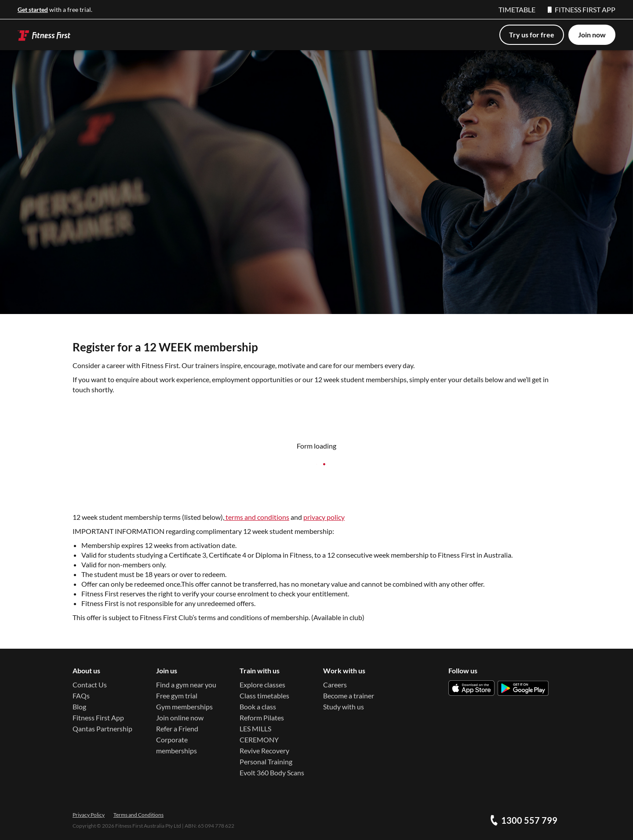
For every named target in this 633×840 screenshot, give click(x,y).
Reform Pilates (262, 718)
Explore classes (262, 685)
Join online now (180, 718)
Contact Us (90, 685)
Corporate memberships (176, 745)
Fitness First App (98, 718)
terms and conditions (257, 517)
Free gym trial (177, 696)
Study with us (344, 707)
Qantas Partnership (102, 729)
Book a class (258, 707)
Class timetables (264, 696)
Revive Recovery (264, 751)
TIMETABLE (517, 9)
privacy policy (324, 517)
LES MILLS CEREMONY (259, 734)
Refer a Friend (177, 729)
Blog (79, 707)
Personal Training (266, 761)
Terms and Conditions (138, 815)
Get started (33, 9)
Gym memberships (184, 707)
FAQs (81, 696)
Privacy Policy (89, 815)
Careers (335, 685)
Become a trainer (349, 696)
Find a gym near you (186, 685)
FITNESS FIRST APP (582, 9)
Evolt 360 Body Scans (272, 772)
